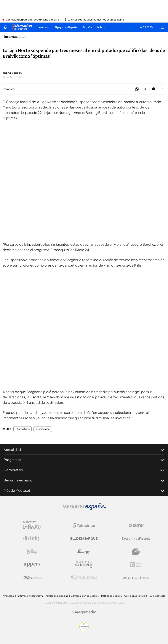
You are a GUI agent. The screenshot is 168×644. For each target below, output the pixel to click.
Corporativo (84, 470)
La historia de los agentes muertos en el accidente (96, 20)
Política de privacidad (57, 596)
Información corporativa (30, 596)
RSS (150, 596)
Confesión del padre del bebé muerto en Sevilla (32, 20)
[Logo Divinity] (32, 538)
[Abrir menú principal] (162, 27)
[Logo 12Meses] (136, 565)
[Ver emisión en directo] (147, 27)
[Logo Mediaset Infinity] (32, 525)
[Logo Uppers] (32, 565)
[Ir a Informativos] (22, 27)
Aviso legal (9, 596)
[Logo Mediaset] (84, 509)
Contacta (160, 596)
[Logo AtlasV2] (32, 578)
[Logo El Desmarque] (84, 539)
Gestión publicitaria (135, 596)
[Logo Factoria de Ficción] (136, 538)
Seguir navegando (84, 480)
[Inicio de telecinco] (5, 27)
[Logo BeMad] (136, 552)
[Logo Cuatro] (136, 525)
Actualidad (84, 450)
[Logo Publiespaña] (84, 578)
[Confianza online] (84, 630)
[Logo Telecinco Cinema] (84, 565)
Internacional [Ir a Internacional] (15, 37)
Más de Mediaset (84, 490)
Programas (84, 460)
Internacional (43, 429)
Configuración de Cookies (85, 596)
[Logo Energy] (84, 552)
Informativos (23, 429)
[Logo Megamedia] (86, 612)
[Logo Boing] (32, 552)
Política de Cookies (111, 596)
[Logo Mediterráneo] (136, 578)
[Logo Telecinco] (84, 525)
